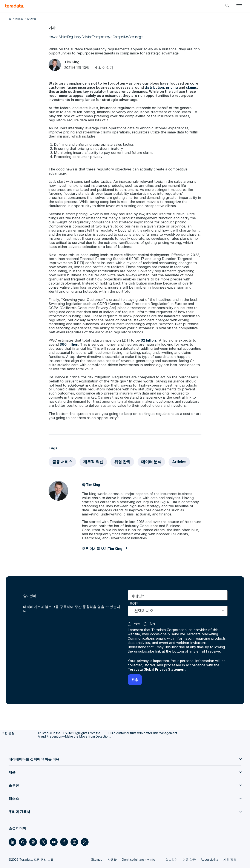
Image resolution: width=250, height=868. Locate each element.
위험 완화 (123, 453)
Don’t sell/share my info (139, 849)
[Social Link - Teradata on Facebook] (64, 831)
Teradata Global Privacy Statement (157, 659)
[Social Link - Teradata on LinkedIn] (12, 831)
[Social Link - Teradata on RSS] (85, 831)
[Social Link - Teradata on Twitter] (43, 831)
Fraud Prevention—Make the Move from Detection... (74, 726)
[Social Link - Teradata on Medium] (33, 831)
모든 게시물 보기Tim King (104, 538)
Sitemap (97, 849)
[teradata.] (15, 6)
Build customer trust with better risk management (143, 722)
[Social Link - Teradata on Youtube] (54, 831)
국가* (134, 593)
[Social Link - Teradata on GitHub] (23, 831)
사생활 (112, 849)
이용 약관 (189, 849)
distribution (153, 88)
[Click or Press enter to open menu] (239, 6)
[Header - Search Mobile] (227, 6)
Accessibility (209, 849)
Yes (137, 613)
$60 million (69, 337)
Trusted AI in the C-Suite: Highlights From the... (70, 722)
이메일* (137, 586)
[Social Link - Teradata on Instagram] (74, 831)
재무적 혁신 (94, 453)
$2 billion (146, 333)
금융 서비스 (62, 453)
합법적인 (172, 849)
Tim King (73, 62)
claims (191, 88)
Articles (180, 453)
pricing (171, 88)
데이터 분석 (152, 453)
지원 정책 (230, 849)
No (152, 613)
